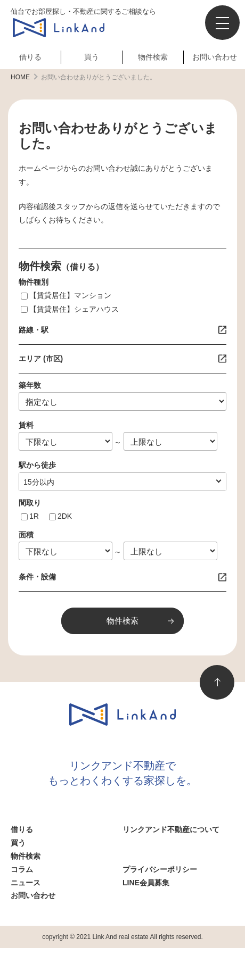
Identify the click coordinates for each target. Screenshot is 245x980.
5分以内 (37, 482)
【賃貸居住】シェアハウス (74, 309)
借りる (30, 57)
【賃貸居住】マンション (70, 295)
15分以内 (39, 482)
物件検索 (153, 57)
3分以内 (37, 482)
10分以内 (39, 482)
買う (92, 57)
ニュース (26, 883)
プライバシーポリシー (160, 869)
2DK (65, 516)
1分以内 (37, 482)
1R (34, 516)
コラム (22, 869)
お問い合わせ (215, 57)
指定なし (38, 482)
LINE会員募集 (146, 883)
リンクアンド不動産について (171, 829)
